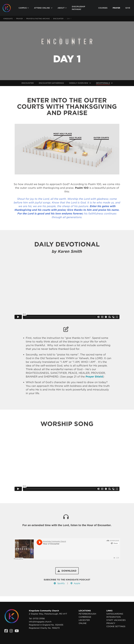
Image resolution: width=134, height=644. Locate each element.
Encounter (58, 19)
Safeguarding (115, 614)
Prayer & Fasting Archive (38, 19)
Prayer (19, 19)
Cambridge (85, 617)
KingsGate (8, 19)
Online (83, 623)
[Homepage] (9, 8)
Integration (114, 617)
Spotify (59, 583)
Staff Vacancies (116, 620)
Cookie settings (116, 626)
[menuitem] (24, 8)
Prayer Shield (94, 377)
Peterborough (87, 614)
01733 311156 (39, 619)
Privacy (111, 623)
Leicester (84, 620)
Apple (75, 583)
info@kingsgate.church (40, 622)
